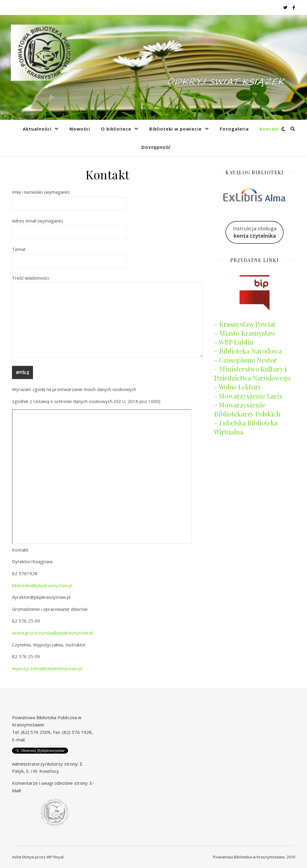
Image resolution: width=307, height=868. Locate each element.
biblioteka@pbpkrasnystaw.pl (42, 585)
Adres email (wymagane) (69, 226)
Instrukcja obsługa (255, 232)
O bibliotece (116, 129)
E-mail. (19, 740)
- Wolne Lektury (238, 387)
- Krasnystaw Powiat (245, 324)
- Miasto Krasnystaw (245, 333)
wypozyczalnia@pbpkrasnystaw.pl (47, 668)
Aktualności (37, 129)
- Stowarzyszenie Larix (248, 396)
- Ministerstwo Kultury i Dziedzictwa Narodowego (252, 373)
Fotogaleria (234, 129)
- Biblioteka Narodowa (248, 351)
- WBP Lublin (234, 342)
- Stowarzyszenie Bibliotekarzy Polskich (247, 409)
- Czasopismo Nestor (246, 360)
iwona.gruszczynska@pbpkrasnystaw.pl (53, 633)
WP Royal (55, 857)
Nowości (80, 129)
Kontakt (270, 129)
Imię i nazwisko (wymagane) (69, 198)
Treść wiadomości (107, 317)
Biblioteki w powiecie (176, 129)
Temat (69, 255)
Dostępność (156, 147)
